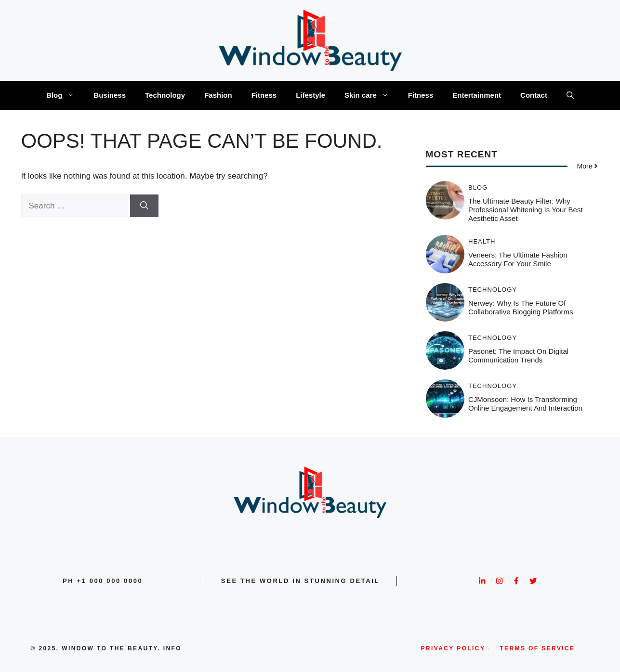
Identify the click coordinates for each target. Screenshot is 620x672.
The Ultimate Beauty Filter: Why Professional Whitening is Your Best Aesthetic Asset (526, 210)
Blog (65, 95)
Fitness (264, 95)
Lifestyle (310, 95)
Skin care (371, 95)
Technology (165, 95)
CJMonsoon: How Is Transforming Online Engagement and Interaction (525, 404)
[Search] (144, 206)
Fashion (218, 95)
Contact (534, 95)
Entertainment (477, 95)
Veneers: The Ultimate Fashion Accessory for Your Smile (518, 259)
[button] (570, 95)
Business (110, 95)
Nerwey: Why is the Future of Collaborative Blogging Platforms (521, 307)
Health (482, 241)
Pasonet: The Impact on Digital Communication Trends (518, 355)
